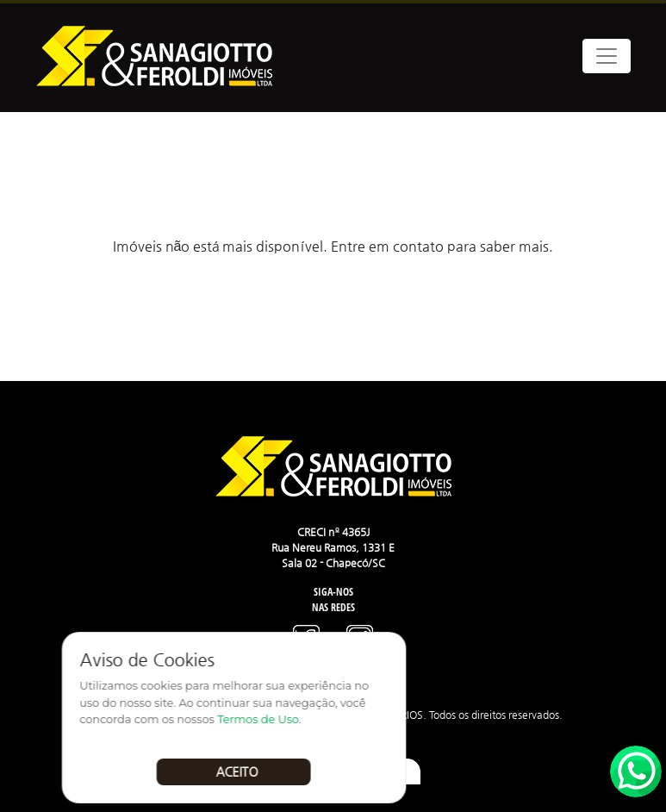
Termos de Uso (262, 719)
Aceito (241, 771)
